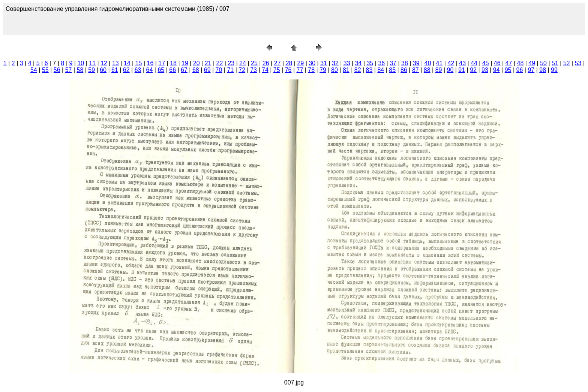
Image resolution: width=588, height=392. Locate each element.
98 (543, 70)
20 (196, 63)
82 (358, 70)
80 (334, 70)
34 (358, 63)
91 (462, 70)
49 (532, 63)
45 (486, 63)
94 (496, 70)
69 (207, 70)
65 (161, 70)
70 (219, 70)
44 (474, 63)
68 (196, 70)
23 (231, 63)
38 (405, 63)
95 (508, 70)
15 (139, 63)
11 (92, 63)
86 (404, 70)
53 (578, 63)
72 (242, 70)
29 (300, 63)
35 (370, 63)
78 (311, 70)
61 (115, 70)
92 (473, 70)
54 (34, 70)
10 (81, 63)
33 (347, 63)
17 (162, 63)
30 (312, 63)
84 (381, 70)
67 (184, 70)
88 (427, 70)
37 (393, 63)
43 (462, 63)
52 (567, 63)
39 (416, 63)
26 (266, 63)
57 (69, 70)
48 (520, 63)
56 (57, 70)
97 (531, 70)
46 (497, 63)
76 (288, 70)
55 (45, 70)
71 (230, 70)
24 (243, 63)
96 (520, 70)
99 (554, 70)
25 (254, 63)
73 (253, 70)
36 (381, 63)
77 (300, 70)
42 (451, 63)
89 (439, 70)
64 (150, 70)
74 (265, 70)
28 (289, 63)
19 (185, 63)
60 (103, 70)
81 (346, 70)
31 (324, 63)
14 (127, 63)
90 (450, 70)
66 (172, 70)
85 (392, 70)
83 (369, 70)
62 (126, 70)
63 (138, 70)
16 (150, 63)
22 (220, 63)
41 (439, 63)
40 (428, 63)
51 (555, 63)
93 (485, 70)
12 (104, 63)
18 (173, 63)
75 (277, 70)
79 (323, 70)
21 (208, 63)
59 (91, 70)
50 (543, 63)
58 (80, 70)
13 (115, 63)
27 (277, 63)
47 (509, 63)
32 (335, 63)
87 (415, 70)
